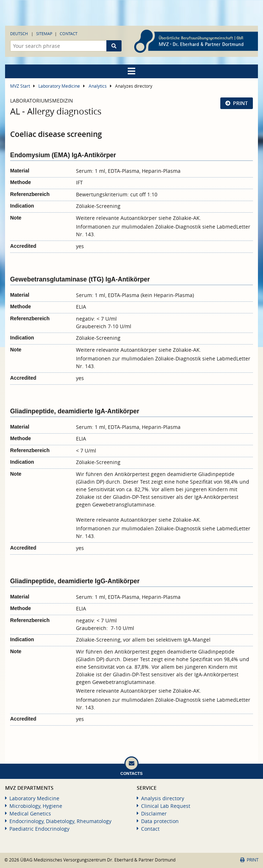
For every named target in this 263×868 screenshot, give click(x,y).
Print (240, 103)
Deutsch (19, 34)
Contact (69, 34)
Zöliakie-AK (186, 218)
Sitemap (44, 34)
